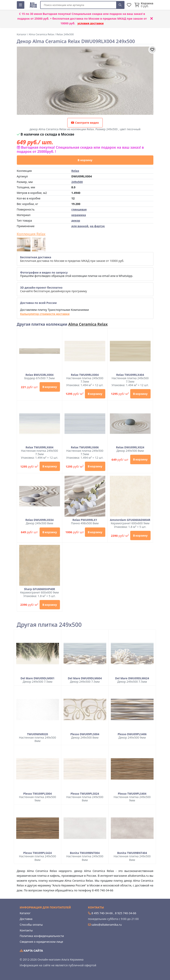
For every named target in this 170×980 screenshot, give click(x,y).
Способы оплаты (31, 925)
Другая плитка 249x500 (49, 625)
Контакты (26, 930)
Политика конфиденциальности (42, 936)
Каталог (25, 913)
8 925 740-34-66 (126, 913)
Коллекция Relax (31, 234)
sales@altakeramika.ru (107, 925)
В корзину (85, 160)
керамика (79, 215)
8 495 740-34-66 (102, 913)
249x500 (77, 182)
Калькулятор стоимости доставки (45, 314)
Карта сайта (31, 951)
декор (76, 221)
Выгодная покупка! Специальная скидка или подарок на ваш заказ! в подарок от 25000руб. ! (80, 149)
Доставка (26, 919)
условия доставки (91, 23)
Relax (75, 171)
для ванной (80, 226)
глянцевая (79, 209)
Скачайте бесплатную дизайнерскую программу (54, 289)
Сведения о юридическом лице (41, 942)
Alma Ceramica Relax (88, 324)
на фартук (97, 226)
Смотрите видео (85, 123)
